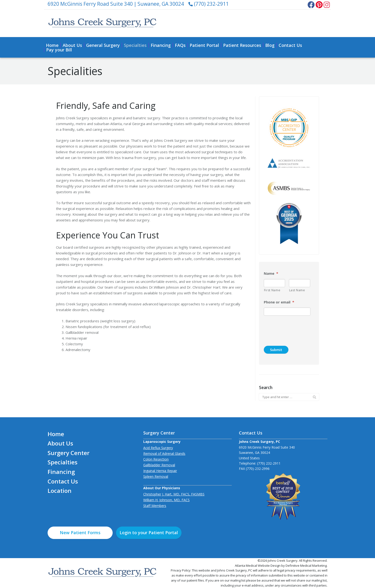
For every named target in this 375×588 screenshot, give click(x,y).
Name (271, 273)
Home (52, 45)
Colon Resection (156, 459)
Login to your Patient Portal (149, 533)
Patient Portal (204, 45)
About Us (72, 45)
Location (60, 491)
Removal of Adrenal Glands (164, 453)
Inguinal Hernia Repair (160, 471)
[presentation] (300, 329)
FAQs (180, 45)
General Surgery (103, 45)
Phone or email (279, 302)
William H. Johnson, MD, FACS (166, 500)
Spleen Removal (156, 476)
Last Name (297, 290)
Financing (161, 45)
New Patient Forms (80, 533)
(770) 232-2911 (209, 4)
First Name (272, 290)
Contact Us (290, 45)
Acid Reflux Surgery (158, 448)
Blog (270, 45)
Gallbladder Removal (159, 465)
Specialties (135, 45)
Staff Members (155, 506)
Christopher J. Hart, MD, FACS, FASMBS (174, 494)
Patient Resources (242, 45)
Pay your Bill (59, 50)
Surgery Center (69, 453)
